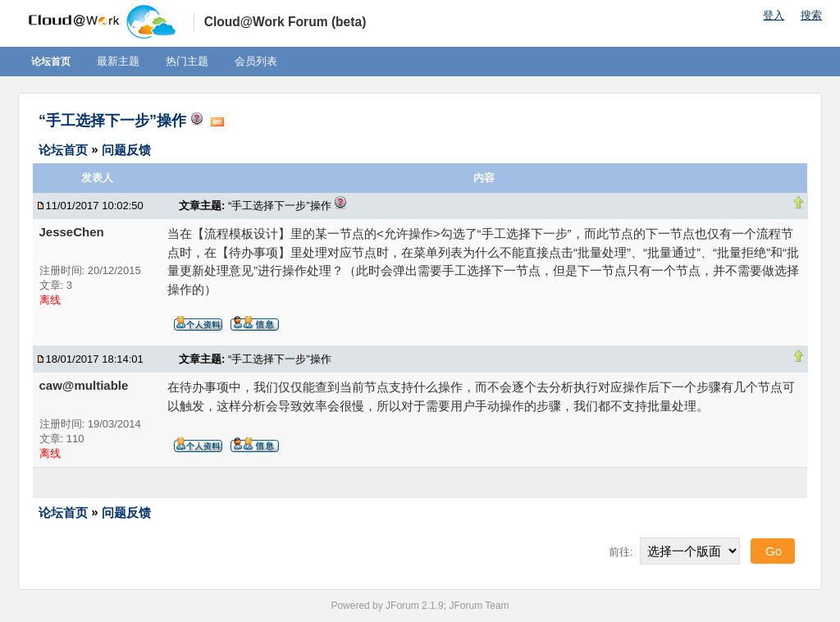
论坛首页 (51, 62)
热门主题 (187, 61)
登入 (774, 15)
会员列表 (256, 61)
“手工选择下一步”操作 (112, 121)
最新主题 (118, 61)
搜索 (811, 15)
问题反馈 (126, 149)
